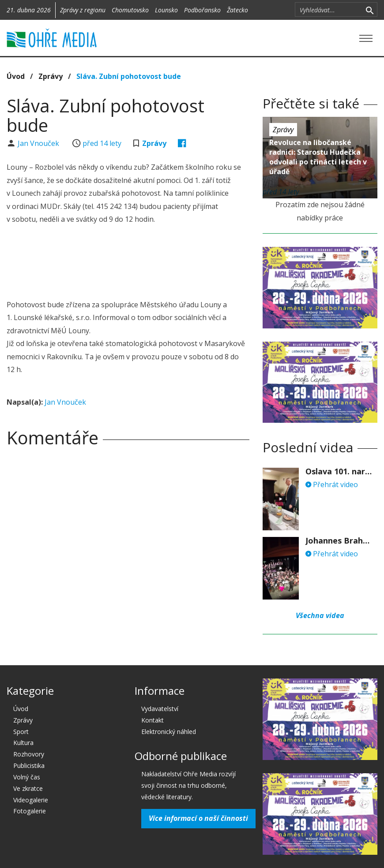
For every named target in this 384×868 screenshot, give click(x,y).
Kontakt (152, 720)
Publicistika (29, 766)
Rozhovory (29, 754)
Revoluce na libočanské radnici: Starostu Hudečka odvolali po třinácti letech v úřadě (318, 157)
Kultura (23, 743)
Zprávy (51, 76)
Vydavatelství (160, 709)
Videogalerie (31, 800)
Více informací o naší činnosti (198, 818)
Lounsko (166, 10)
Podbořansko (202, 10)
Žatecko (237, 10)
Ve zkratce (28, 788)
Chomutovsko (130, 10)
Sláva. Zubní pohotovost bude (129, 76)
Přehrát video (332, 484)
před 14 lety (102, 143)
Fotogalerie (30, 811)
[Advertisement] (167, 263)
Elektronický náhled (169, 732)
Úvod (16, 76)
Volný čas (27, 777)
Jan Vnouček (39, 143)
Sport (21, 732)
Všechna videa (320, 615)
